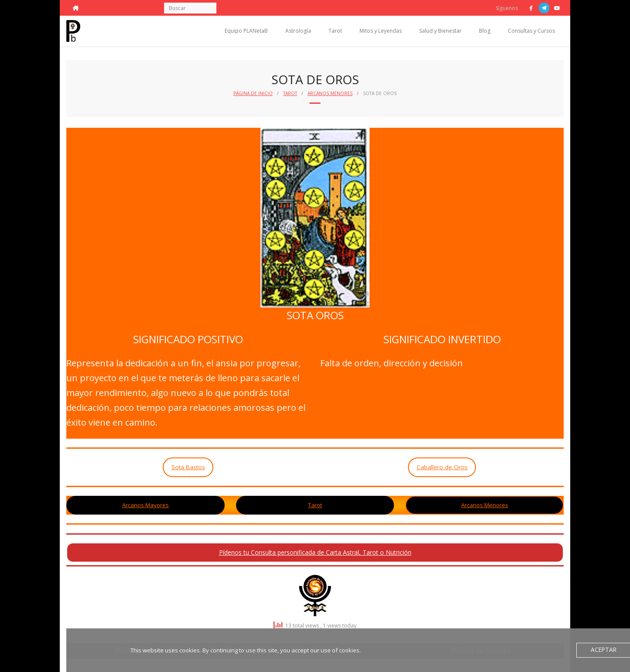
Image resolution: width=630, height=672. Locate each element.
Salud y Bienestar (440, 31)
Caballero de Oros (442, 467)
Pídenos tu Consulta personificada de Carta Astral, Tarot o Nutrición (315, 552)
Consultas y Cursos (531, 31)
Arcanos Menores (330, 93)
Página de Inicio (253, 93)
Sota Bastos (188, 467)
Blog (485, 31)
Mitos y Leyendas (381, 31)
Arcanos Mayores (146, 505)
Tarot (335, 31)
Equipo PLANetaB (246, 31)
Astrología (298, 31)
